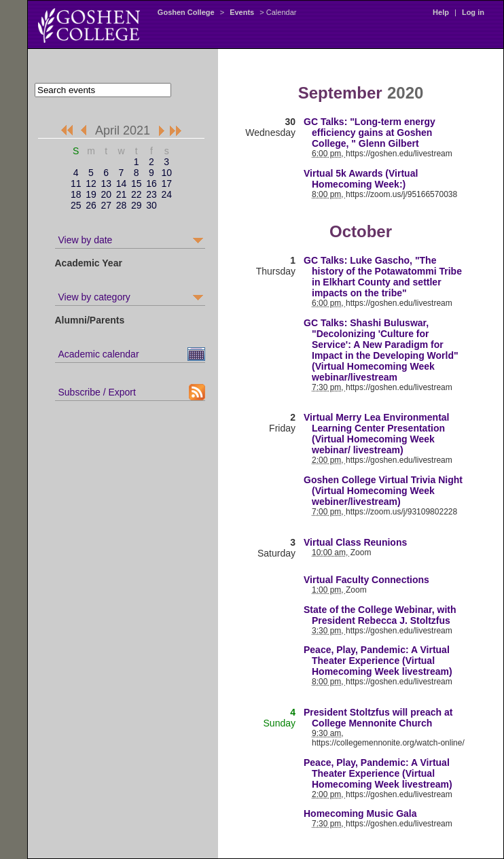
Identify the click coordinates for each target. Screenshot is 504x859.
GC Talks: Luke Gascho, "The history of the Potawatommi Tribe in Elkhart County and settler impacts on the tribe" (383, 277)
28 (122, 205)
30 (151, 205)
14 (122, 183)
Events (242, 12)
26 (91, 205)
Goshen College (186, 12)
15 (137, 183)
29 (137, 205)
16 (151, 183)
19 (91, 194)
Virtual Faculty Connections (366, 580)
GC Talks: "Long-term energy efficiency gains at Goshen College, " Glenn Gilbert (370, 133)
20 (106, 194)
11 (76, 183)
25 (76, 205)
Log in (473, 12)
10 (166, 173)
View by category (94, 297)
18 (76, 194)
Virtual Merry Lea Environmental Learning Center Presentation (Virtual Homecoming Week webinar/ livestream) (376, 434)
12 (91, 183)
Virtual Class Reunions (355, 542)
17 (166, 183)
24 (166, 194)
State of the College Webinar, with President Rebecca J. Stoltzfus (380, 615)
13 (106, 183)
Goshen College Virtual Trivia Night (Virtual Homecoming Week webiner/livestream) (383, 491)
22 (137, 194)
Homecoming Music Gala (360, 813)
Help (441, 12)
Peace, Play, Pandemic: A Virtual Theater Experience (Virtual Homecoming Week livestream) (378, 661)
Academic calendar (99, 354)
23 (151, 194)
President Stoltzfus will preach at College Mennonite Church (378, 718)
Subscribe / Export (97, 392)
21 (122, 194)
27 (106, 205)
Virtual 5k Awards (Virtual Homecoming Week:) (361, 179)
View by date (86, 240)
